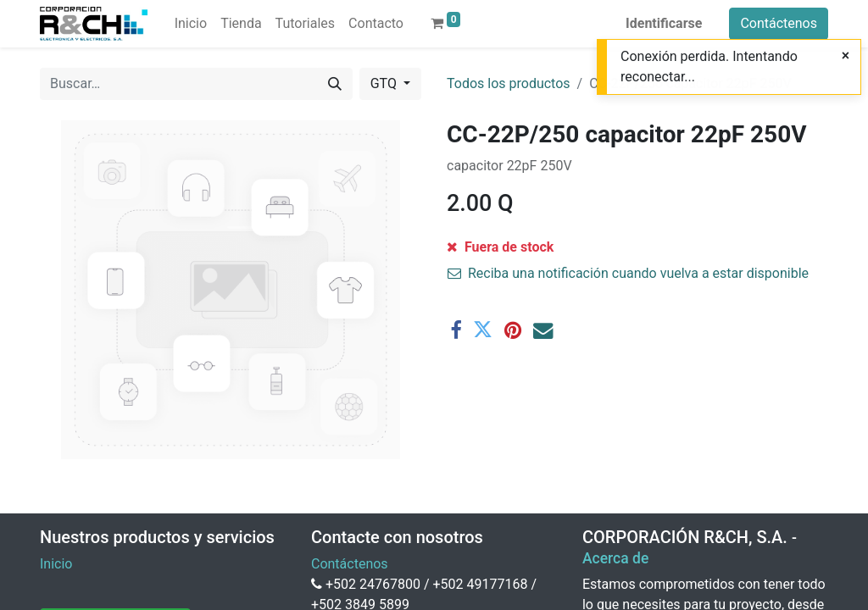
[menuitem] (191, 24)
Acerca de (615, 558)
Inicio (56, 564)
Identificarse (664, 23)
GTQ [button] (385, 83)
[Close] (846, 56)
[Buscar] (335, 84)
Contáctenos (779, 23)
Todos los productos (509, 83)
